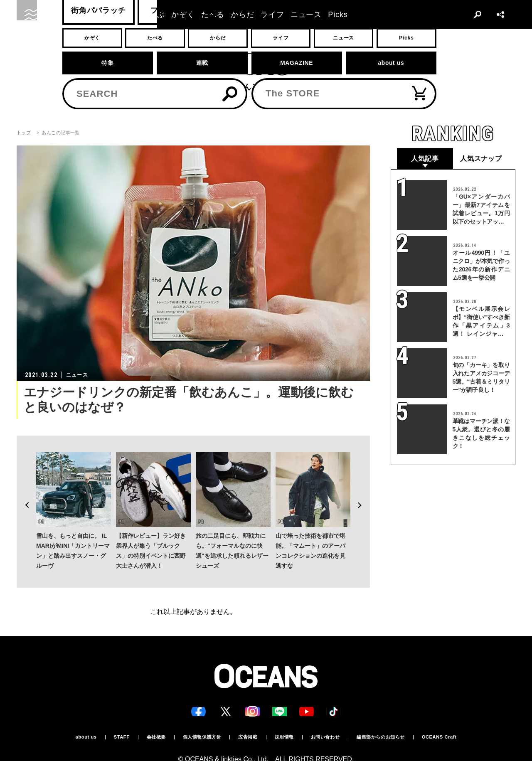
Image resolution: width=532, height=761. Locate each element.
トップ (24, 133)
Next (363, 490)
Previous (23, 490)
